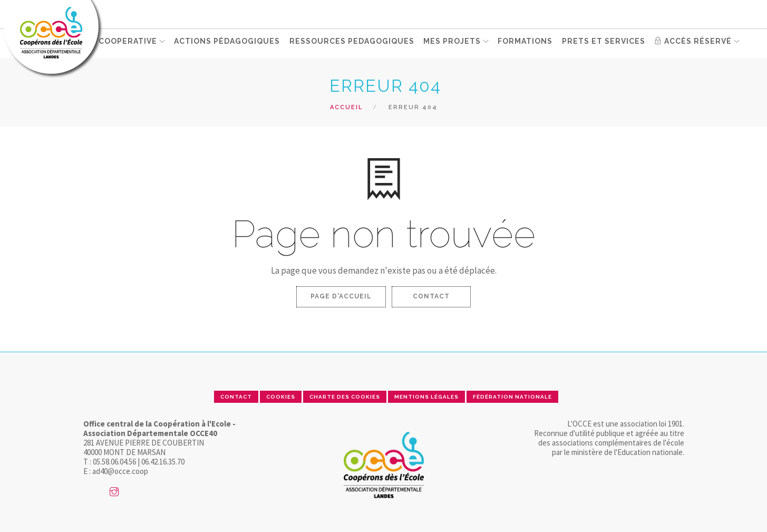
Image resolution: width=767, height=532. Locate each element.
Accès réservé (693, 43)
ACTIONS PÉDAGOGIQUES (229, 43)
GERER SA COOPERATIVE (107, 43)
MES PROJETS (453, 43)
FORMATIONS (527, 43)
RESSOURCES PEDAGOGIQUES (353, 43)
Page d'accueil (341, 296)
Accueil (346, 107)
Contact (431, 296)
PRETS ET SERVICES (604, 43)
